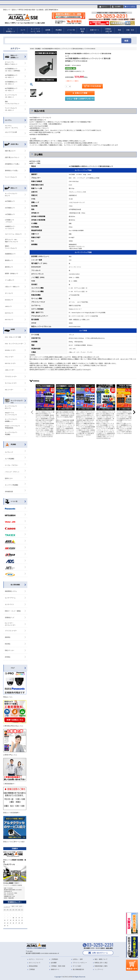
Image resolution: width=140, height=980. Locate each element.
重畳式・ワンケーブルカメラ (11, 247)
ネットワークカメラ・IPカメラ (11, 195)
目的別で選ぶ (15, 144)
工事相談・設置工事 (109, 30)
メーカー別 (71, 30)
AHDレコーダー (10, 370)
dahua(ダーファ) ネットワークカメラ (11, 414)
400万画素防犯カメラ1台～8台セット (11, 76)
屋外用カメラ (9, 267)
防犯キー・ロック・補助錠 (13, 611)
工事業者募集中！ (15, 771)
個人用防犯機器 (15, 585)
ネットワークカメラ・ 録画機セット (11, 420)
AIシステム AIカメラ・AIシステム (11, 127)
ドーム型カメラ (10, 280)
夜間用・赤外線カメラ (11, 274)
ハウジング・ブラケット (12, 472)
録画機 (48, 30)
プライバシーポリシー (80, 963)
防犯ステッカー (10, 650)
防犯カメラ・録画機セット (15, 57)
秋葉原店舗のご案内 (101, 966)
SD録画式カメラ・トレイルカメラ (10, 227)
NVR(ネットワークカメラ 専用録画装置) (12, 427)
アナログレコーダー (11, 376)
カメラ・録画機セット (11, 30)
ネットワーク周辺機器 (11, 485)
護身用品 (8, 637)
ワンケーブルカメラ (11, 177)
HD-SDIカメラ (9, 300)
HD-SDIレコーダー (10, 350)
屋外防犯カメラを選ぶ (11, 171)
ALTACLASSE (67, 977)
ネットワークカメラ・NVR (35, 30)
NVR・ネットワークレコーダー (14, 344)
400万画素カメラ (10, 201)
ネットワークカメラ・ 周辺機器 (11, 433)
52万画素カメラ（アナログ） (9, 221)
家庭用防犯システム (11, 591)
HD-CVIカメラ (9, 320)
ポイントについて (35, 963)
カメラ (23, 30)
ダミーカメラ (9, 293)
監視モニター (9, 478)
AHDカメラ (8, 306)
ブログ (13, 668)
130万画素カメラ (10, 214)
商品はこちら (15, 685)
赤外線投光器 (9, 492)
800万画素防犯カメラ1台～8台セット (11, 89)
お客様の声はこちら (15, 742)
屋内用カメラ (9, 260)
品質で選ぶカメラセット (12, 157)
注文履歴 (118, 7)
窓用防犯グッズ (10, 618)
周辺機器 (59, 30)
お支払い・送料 (78, 959)
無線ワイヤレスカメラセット (12, 103)
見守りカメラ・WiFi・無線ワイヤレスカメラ (11, 241)
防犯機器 (38, 49)
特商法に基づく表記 (101, 963)
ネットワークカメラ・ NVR (17, 402)
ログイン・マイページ (36, 959)
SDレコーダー (9, 390)
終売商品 (8, 657)
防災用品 (8, 644)
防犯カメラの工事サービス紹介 (15, 829)
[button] (32, 412)
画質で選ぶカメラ (10, 151)
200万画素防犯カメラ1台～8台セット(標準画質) (12, 70)
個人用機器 (82, 30)
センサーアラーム (10, 598)
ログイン (104, 7)
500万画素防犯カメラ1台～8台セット (11, 83)
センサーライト (10, 604)
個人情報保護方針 (78, 969)
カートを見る (131, 7)
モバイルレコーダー (11, 383)
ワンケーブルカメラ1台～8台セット (11, 109)
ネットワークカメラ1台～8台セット (11, 96)
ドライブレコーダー (11, 631)
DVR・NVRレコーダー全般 (13, 337)
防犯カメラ (14, 188)
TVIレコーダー (9, 357)
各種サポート (95, 30)
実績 (119, 30)
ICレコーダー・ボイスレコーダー (10, 624)
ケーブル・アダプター (11, 465)
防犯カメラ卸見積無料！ (15, 800)
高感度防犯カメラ (10, 254)
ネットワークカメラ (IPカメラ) (11, 407)
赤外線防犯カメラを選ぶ (12, 164)
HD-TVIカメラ (9, 313)
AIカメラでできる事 (11, 132)
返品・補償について (101, 959)
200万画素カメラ (10, 208)
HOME (32, 49)
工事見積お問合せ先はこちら (15, 713)
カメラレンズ (9, 452)
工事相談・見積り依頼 (58, 966)
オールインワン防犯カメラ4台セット (11, 63)
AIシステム (8, 120)
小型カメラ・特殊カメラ (12, 287)
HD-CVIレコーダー (10, 363)
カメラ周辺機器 (10, 459)
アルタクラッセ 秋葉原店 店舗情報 (13, 885)
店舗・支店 (130, 30)
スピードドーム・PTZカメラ (13, 234)
